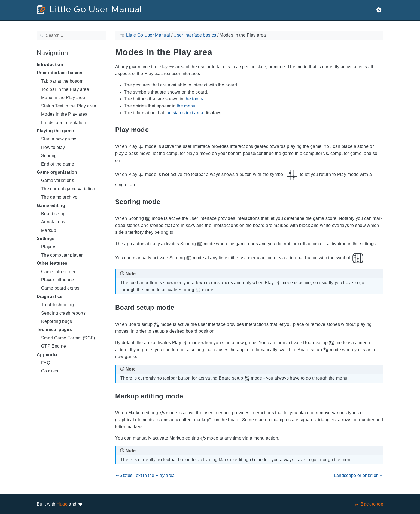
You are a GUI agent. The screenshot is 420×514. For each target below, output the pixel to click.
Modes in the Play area (64, 114)
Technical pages (54, 330)
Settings (46, 238)
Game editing (51, 205)
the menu (186, 106)
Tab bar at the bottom (62, 81)
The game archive (59, 197)
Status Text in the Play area (69, 106)
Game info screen (59, 272)
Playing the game (55, 131)
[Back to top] (369, 504)
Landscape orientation (64, 123)
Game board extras (60, 288)
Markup (49, 230)
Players (49, 247)
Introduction (50, 64)
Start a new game (59, 139)
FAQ (46, 363)
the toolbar (195, 99)
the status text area (184, 113)
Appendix (47, 355)
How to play (53, 147)
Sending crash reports (63, 313)
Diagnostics (50, 297)
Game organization (57, 172)
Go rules (50, 371)
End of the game (58, 164)
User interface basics (60, 73)
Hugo (62, 504)
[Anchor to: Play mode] (155, 130)
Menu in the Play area (63, 97)
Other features (52, 263)
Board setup (53, 214)
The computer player (62, 255)
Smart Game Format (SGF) (68, 338)
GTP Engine (54, 346)
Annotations (53, 222)
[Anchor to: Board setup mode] (180, 308)
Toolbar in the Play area (65, 89)
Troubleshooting (57, 305)
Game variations (58, 180)
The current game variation (68, 189)
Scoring (49, 156)
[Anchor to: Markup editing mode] (189, 396)
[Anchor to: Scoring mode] (166, 202)
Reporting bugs (57, 321)
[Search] (72, 35)
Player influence (57, 280)
